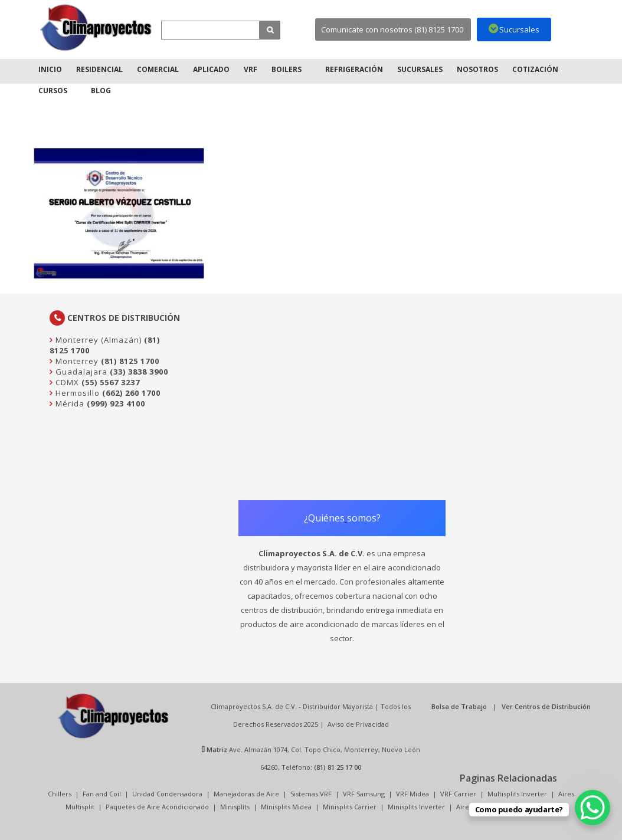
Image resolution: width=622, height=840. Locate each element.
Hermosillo (76, 393)
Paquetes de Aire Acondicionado (157, 807)
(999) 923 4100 (116, 403)
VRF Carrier (458, 794)
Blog (101, 91)
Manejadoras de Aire (246, 794)
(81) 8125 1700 (130, 361)
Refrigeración (354, 69)
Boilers (287, 69)
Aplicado (211, 69)
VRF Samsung (364, 794)
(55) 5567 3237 (111, 382)
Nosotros (477, 69)
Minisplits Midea (286, 807)
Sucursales (420, 69)
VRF (251, 69)
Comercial (158, 69)
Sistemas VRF (311, 794)
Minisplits (235, 807)
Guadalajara (80, 372)
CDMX (66, 382)
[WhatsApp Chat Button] (592, 808)
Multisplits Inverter (517, 794)
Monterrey (76, 361)
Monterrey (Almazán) (97, 340)
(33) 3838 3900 (139, 372)
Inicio (50, 69)
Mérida (69, 403)
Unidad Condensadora (167, 794)
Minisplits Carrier (350, 807)
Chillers (60, 794)
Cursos (53, 91)
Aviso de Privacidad (358, 724)
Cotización (535, 69)
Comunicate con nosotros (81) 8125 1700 (392, 29)
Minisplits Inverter (416, 807)
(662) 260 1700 (131, 393)
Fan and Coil (102, 794)
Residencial (99, 69)
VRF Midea (413, 794)
